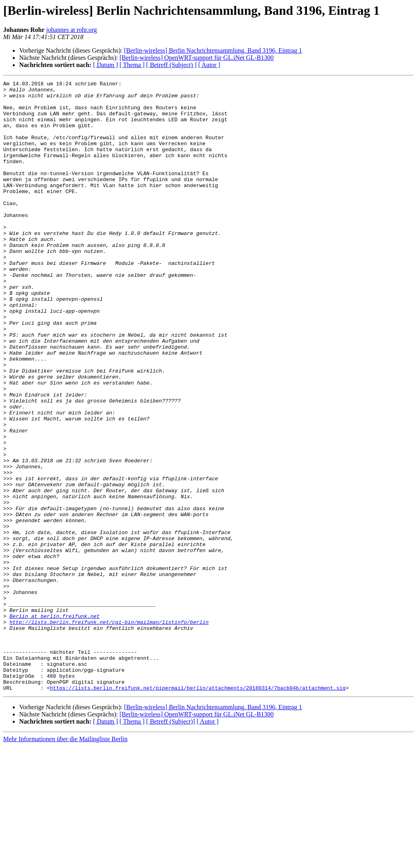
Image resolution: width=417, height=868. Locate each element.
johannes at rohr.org (72, 30)
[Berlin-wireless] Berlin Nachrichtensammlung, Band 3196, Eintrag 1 (213, 50)
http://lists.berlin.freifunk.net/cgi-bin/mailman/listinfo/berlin (109, 731)
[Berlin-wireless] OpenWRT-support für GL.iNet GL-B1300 (196, 58)
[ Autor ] (209, 65)
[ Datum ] (105, 65)
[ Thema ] (132, 65)
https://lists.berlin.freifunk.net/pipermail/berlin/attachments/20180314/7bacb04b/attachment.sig (198, 810)
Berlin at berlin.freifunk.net (55, 724)
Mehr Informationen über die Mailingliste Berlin (65, 861)
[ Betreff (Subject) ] (171, 65)
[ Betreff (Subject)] (170, 843)
